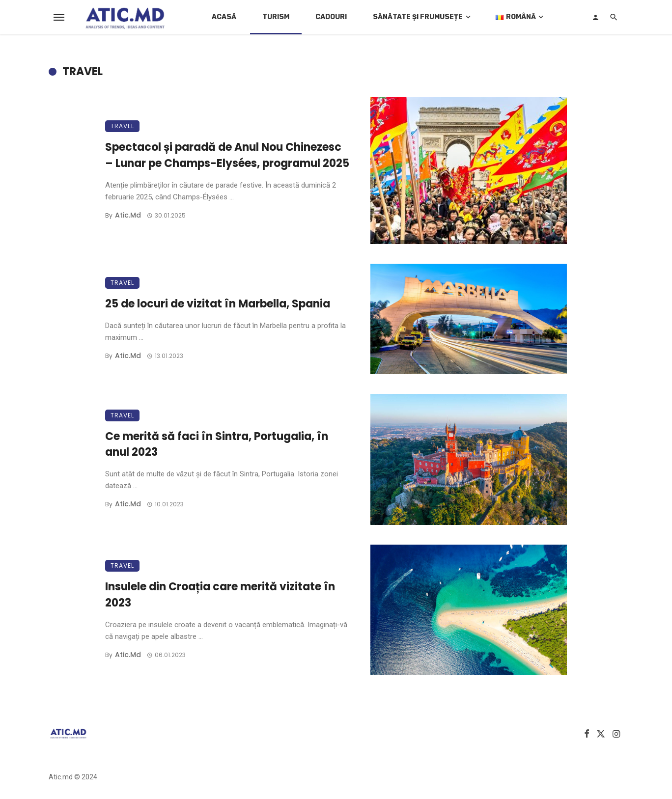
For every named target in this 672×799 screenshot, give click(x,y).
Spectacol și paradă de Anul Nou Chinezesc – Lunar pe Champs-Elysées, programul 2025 (227, 155)
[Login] (595, 17)
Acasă (224, 17)
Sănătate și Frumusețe (418, 17)
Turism (276, 17)
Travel (122, 126)
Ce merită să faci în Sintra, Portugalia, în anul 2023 (217, 444)
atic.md (128, 215)
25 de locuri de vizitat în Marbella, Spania (218, 304)
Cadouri (331, 17)
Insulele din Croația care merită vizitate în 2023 (220, 595)
